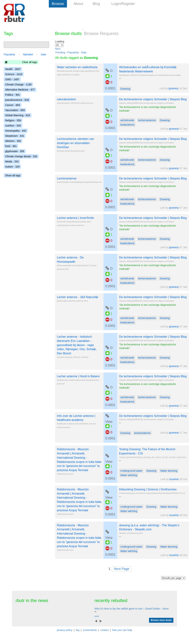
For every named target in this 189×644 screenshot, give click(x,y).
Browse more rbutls (161, 620)
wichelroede (127, 120)
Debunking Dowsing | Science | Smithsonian (148, 489)
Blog (96, 4)
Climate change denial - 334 (21, 156)
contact (105, 630)
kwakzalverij (127, 125)
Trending (60, 52)
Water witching (129, 475)
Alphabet (28, 54)
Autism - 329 (12, 167)
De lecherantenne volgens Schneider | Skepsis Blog (153, 99)
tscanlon (174, 479)
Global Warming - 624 (18, 115)
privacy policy (65, 630)
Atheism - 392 (13, 141)
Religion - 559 (13, 120)
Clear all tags (30, 62)
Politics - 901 (12, 95)
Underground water (131, 471)
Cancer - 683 (13, 105)
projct (97, 616)
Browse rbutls (68, 33)
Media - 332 (12, 162)
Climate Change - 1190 (18, 85)
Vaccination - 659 (15, 110)
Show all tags (13, 175)
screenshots (90, 630)
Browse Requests (101, 33)
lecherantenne (142, 433)
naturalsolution (66, 99)
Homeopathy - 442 (16, 131)
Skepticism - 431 (15, 136)
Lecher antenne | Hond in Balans (78, 376)
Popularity (73, 52)
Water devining (169, 471)
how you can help (122, 630)
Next (58, 49)
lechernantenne (147, 120)
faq (78, 630)
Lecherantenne (67, 178)
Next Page (121, 569)
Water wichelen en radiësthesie (77, 67)
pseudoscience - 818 (17, 100)
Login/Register (123, 4)
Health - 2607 (13, 69)
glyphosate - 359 (15, 151)
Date (84, 52)
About (78, 4)
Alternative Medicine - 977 (20, 90)
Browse (58, 4)
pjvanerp (173, 88)
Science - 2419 (14, 74)
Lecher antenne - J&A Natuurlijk (78, 297)
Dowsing (125, 89)
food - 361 (11, 146)
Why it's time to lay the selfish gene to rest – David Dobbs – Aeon (132, 609)
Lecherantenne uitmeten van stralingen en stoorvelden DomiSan (76, 143)
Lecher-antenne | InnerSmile (75, 218)
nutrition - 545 (13, 126)
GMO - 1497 (12, 79)
